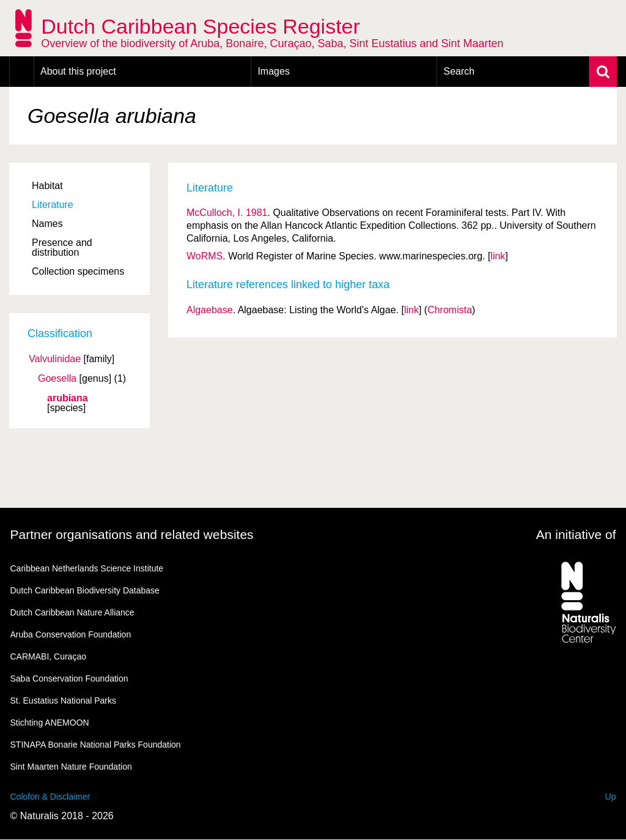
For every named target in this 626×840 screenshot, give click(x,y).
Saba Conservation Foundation (69, 678)
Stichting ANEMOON (50, 723)
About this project (78, 71)
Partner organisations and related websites (132, 534)
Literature (53, 205)
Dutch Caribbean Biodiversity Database (85, 590)
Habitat (47, 186)
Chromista (450, 310)
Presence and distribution (62, 247)
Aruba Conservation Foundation (71, 634)
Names (47, 224)
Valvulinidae (55, 359)
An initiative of (576, 534)
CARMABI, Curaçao (48, 656)
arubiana (68, 398)
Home (22, 72)
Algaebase (210, 310)
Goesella (57, 379)
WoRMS (204, 256)
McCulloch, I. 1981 (227, 213)
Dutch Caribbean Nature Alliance (72, 612)
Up (611, 797)
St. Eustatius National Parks (64, 701)
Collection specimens (78, 271)
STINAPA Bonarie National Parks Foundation (96, 745)
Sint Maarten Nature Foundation (71, 767)
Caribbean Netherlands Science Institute (87, 568)
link (498, 256)
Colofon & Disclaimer (50, 797)
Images (273, 71)
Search (459, 71)
